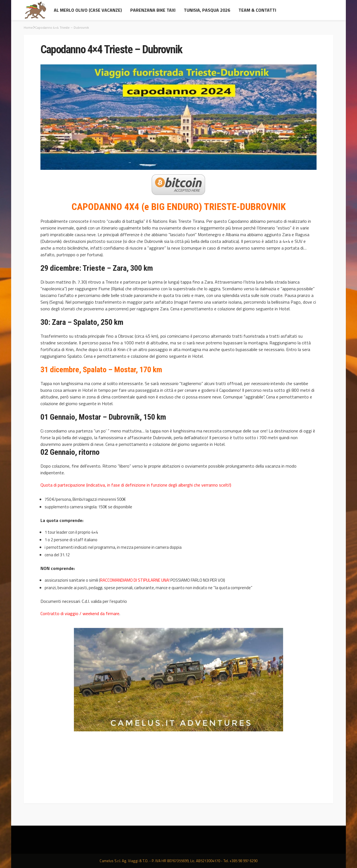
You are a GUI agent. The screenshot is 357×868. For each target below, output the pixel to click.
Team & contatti (257, 10)
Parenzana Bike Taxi (153, 10)
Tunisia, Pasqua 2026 (207, 10)
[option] (178, 682)
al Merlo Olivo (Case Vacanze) (88, 10)
